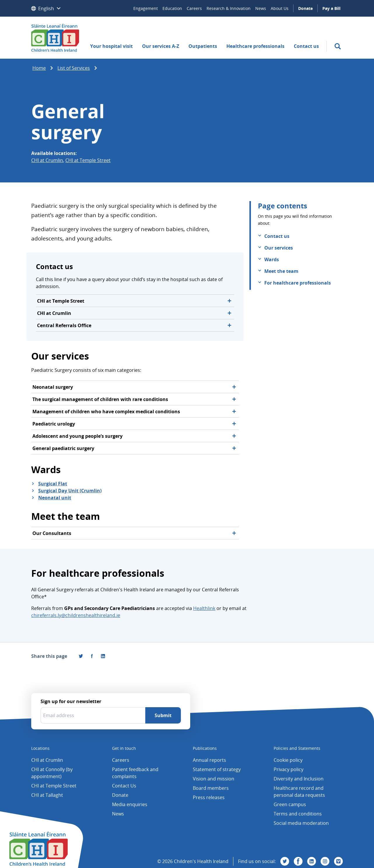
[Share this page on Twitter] (81, 656)
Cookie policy (288, 760)
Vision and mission (214, 779)
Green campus (290, 804)
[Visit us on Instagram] (325, 861)
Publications (205, 748)
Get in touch (124, 748)
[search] (338, 46)
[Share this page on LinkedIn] (103, 656)
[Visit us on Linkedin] (312, 861)
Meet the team (281, 271)
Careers (194, 8)
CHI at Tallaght (47, 795)
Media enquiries (130, 804)
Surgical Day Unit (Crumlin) (70, 491)
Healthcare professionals (255, 46)
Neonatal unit (55, 498)
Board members (211, 788)
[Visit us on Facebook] (92, 656)
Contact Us (124, 786)
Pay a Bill (331, 8)
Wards (272, 259)
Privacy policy (289, 769)
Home (39, 68)
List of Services (74, 68)
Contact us (306, 46)
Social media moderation (301, 823)
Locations (40, 748)
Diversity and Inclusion (299, 779)
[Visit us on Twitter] (285, 861)
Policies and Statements (297, 748)
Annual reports (209, 760)
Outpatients (203, 46)
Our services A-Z (161, 46)
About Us (280, 8)
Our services (279, 248)
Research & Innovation (229, 8)
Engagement (146, 8)
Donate (305, 8)
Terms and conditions (298, 814)
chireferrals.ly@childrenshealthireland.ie (76, 615)
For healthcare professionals (298, 283)
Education (172, 8)
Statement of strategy (217, 769)
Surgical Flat (53, 484)
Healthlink (204, 608)
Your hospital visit (111, 46)
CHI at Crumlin (47, 160)
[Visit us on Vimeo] (338, 861)
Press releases (209, 797)
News (261, 8)
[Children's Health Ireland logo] (55, 38)
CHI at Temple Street (88, 160)
